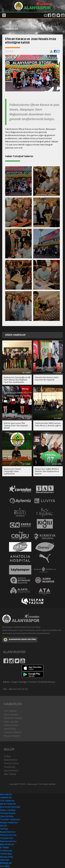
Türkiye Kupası (11, 725)
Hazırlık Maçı (10, 729)
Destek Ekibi (7, 857)
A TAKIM (4, 848)
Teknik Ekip (6, 854)
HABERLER (6, 798)
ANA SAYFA (6, 795)
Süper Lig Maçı (11, 721)
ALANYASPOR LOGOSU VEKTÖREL (20, 640)
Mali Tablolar (10, 774)
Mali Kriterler (7, 845)
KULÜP (4, 826)
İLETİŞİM (5, 866)
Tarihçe (7, 756)
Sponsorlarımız (11, 770)
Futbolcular (6, 851)
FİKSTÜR (5, 860)
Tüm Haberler (10, 711)
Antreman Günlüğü (13, 718)
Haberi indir (51, 51)
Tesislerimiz (10, 767)
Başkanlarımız (10, 760)
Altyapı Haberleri (12, 736)
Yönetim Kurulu (11, 763)
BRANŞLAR (6, 863)
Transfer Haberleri (13, 732)
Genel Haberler (11, 714)
